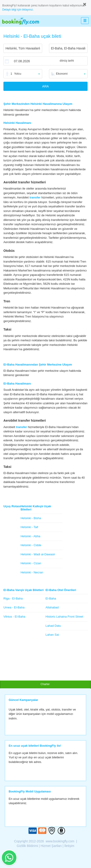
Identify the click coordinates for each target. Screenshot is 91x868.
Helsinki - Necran (32, 572)
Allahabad (52, 607)
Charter (45, 684)
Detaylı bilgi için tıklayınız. (18, 10)
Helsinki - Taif (29, 527)
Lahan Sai (52, 635)
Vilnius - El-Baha (14, 617)
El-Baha (51, 598)
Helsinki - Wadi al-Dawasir (38, 554)
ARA (45, 86)
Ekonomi (62, 74)
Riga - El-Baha (13, 598)
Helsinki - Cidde (31, 545)
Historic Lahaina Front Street (64, 617)
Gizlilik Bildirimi (27, 846)
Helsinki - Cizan (31, 563)
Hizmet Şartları (51, 846)
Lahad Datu (53, 626)
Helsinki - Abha (30, 536)
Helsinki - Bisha (31, 518)
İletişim (69, 846)
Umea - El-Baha (14, 607)
